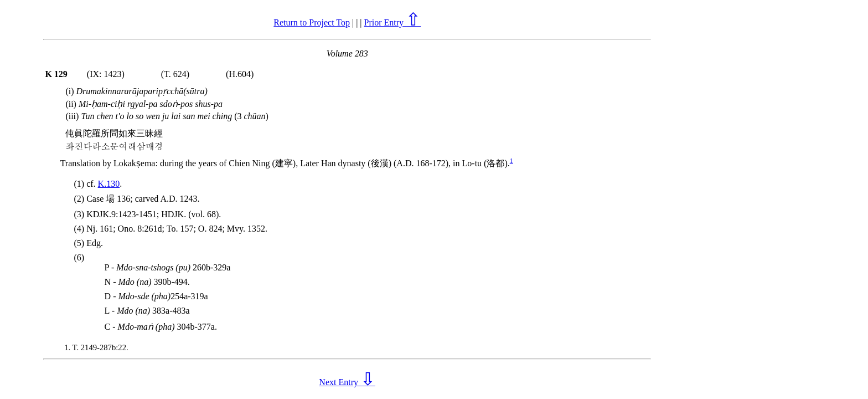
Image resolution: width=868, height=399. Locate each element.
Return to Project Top (312, 22)
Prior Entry (393, 22)
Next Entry (347, 382)
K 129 (56, 74)
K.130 (109, 184)
